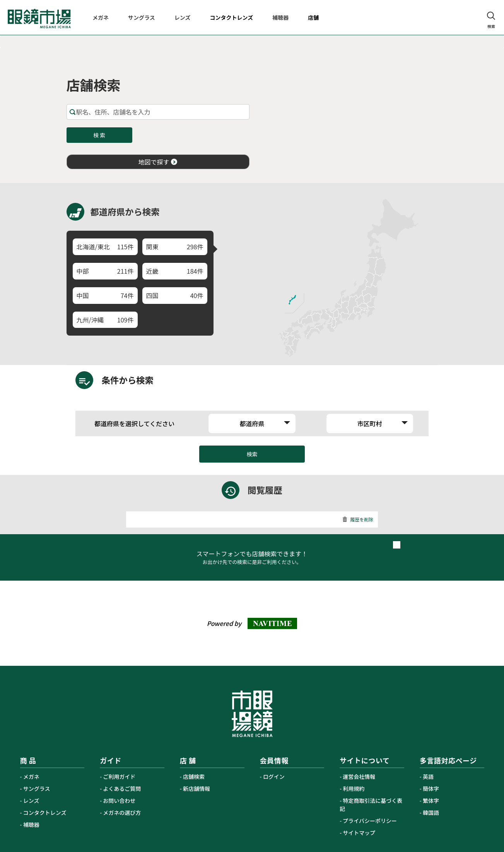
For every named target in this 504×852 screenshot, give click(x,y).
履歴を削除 (358, 519)
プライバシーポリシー (370, 821)
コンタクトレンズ (45, 813)
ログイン (274, 777)
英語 (428, 777)
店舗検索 (194, 777)
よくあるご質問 (122, 789)
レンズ (31, 801)
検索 (252, 454)
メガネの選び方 (122, 813)
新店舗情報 (196, 789)
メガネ (31, 777)
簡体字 (431, 789)
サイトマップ (359, 833)
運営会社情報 (359, 777)
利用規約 (354, 789)
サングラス (37, 789)
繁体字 (431, 801)
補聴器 (31, 825)
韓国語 (431, 813)
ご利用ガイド (119, 777)
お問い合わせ (119, 801)
